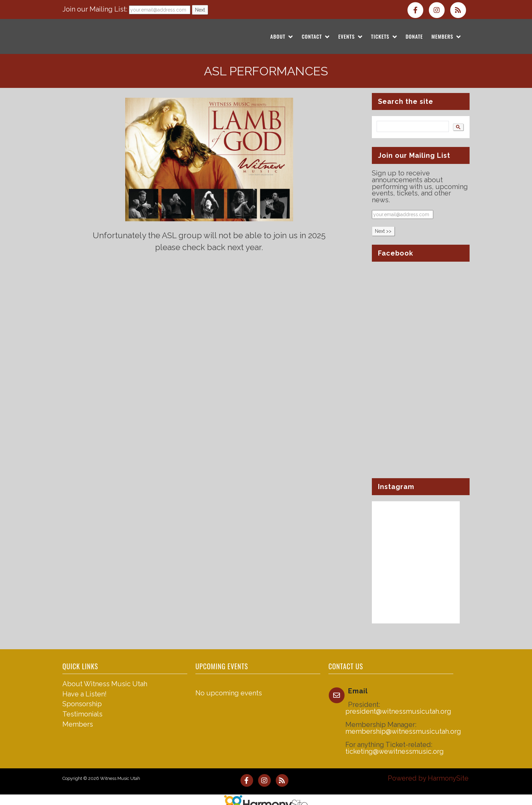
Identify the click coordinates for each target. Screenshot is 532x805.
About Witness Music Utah (105, 684)
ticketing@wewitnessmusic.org (395, 751)
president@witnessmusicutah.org (398, 711)
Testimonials (82, 714)
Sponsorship (82, 704)
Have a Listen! (84, 694)
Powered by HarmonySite (428, 778)
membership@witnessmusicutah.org (403, 731)
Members (78, 724)
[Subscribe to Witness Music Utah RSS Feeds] (460, 10)
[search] (412, 127)
